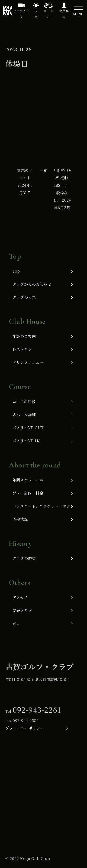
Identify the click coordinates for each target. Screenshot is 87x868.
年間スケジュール (28, 480)
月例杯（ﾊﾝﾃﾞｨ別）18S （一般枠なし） (62, 189)
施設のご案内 (24, 336)
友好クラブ (22, 610)
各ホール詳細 (24, 415)
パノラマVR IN (26, 441)
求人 (16, 624)
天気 (36, 14)
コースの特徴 (24, 402)
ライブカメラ (21, 14)
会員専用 (64, 14)
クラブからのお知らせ (32, 284)
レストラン (22, 349)
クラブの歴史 (24, 558)
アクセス (20, 597)
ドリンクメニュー (28, 362)
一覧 (44, 170)
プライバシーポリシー (25, 728)
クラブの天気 (24, 297)
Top (16, 271)
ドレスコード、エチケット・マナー (43, 506)
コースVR (48, 14)
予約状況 (20, 519)
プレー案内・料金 (28, 493)
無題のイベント (25, 182)
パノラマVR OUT (28, 428)
